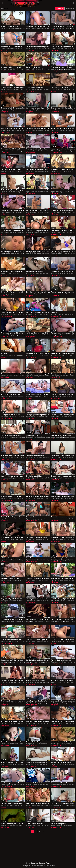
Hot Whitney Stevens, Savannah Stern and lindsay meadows (38, 333)
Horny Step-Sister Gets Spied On (37, 701)
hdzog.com (29, 30)
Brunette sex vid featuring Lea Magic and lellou (63, 169)
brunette (61, 28)
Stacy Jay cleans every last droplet (12, 476)
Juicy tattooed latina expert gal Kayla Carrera (13, 721)
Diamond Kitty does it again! (35, 456)
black (34, 212)
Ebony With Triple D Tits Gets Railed (62, 619)
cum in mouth (44, 560)
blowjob (8, 28)
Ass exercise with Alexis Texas (11, 394)
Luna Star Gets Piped (33, 435)
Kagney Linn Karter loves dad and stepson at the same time (13, 108)
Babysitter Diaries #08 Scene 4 (11, 497)
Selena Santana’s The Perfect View (62, 26)
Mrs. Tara (4, 353)
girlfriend (4, 376)
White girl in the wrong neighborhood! (13, 129)
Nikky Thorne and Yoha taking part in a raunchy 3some (38, 803)
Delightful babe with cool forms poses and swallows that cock (38, 251)
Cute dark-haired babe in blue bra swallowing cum (13, 742)
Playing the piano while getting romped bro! (38, 415)
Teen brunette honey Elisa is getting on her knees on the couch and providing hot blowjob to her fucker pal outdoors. (63, 578)
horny (5, 826)
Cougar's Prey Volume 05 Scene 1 (62, 231)
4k (52, 28)
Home (28, 863)
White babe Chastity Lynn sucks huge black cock (13, 517)
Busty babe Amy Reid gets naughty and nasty (13, 190)
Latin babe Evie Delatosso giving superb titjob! (63, 701)
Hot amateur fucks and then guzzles (38, 47)
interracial (49, 89)
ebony (28, 110)
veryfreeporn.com (6, 30)
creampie (47, 192)
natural (24, 314)
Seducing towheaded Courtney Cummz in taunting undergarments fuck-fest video (63, 394)
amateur (29, 49)
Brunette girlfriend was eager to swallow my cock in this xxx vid (13, 374)
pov (32, 110)
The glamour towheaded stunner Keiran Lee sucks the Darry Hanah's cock (13, 231)
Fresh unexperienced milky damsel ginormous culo (13, 210)
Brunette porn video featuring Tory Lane (38, 681)
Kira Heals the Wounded (59, 783)
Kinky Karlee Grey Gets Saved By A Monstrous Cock (63, 251)
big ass (34, 49)
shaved (23, 49)
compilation (15, 580)
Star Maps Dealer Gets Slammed (37, 783)
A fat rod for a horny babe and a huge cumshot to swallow (13, 824)
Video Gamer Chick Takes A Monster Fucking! (63, 721)
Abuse (48, 863)
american (4, 314)
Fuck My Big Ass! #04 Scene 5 (10, 415)
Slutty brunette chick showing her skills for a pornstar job (63, 108)
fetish (48, 396)
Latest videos (70, 9)
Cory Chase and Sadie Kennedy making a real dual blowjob (38, 292)
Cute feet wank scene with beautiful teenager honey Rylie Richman (13, 701)
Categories (34, 863)
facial (18, 28)
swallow (3, 49)
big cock (33, 28)
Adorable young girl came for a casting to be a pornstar (63, 292)
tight (56, 601)
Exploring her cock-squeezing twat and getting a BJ (38, 374)
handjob (47, 28)
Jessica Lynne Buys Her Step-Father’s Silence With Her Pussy (13, 456)
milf (38, 294)
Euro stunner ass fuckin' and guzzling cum (13, 660)
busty (53, 130)
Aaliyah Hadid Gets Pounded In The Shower (38, 210)
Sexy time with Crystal (33, 67)
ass (43, 49)
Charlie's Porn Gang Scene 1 (10, 26)
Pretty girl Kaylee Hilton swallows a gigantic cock (13, 803)
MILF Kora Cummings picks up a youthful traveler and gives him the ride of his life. (13, 558)
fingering (68, 28)
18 (52, 151)
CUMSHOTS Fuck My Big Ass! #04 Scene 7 (38, 231)
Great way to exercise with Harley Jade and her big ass (13, 640)
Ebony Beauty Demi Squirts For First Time (38, 353)
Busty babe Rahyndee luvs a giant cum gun (63, 415)
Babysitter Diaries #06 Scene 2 (11, 67)
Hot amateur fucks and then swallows (63, 681)
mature (24, 151)
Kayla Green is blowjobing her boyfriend (13, 537)
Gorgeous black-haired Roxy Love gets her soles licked (38, 394)
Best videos (59, 9)
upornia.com (55, 112)
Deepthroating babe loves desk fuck (63, 456)
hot (58, 580)
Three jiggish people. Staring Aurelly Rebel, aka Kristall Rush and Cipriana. (13, 681)
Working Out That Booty (34, 742)
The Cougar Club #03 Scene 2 (10, 149)
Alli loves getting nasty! (59, 824)
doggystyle (47, 314)
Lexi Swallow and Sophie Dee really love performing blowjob (63, 47)
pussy (43, 89)
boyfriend (4, 539)
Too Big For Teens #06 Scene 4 (11, 435)
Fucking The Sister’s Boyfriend (61, 660)
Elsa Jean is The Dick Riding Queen (62, 803)
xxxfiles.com (55, 30)
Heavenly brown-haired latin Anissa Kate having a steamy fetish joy (38, 599)
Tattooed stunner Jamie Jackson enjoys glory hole (13, 169)
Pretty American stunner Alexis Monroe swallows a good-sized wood (63, 210)
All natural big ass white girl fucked (12, 783)
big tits (28, 28)
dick (9, 437)
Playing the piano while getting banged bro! (13, 619)
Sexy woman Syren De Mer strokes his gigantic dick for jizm (13, 599)
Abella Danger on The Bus (34, 272)
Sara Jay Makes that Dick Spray (61, 435)
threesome (66, 49)
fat (2, 826)
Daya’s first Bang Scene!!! (59, 558)
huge (2, 519)
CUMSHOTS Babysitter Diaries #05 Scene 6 (13, 578)
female (8, 764)
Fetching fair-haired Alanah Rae (36, 149)
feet (2, 703)
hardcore (66, 110)
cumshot (46, 69)
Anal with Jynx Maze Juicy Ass (61, 762)
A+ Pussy (54, 312)
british (72, 49)
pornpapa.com (31, 153)
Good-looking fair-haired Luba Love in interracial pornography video (63, 272)
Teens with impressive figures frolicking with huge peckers (63, 517)
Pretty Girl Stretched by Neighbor (37, 762)
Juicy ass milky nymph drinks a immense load (13, 333)
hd (75, 49)
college (13, 28)
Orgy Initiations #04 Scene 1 (35, 476)
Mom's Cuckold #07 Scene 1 (35, 88)
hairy (22, 28)
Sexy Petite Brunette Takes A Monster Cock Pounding (38, 660)
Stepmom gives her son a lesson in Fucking (63, 476)
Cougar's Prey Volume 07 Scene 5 (12, 312)
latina (53, 376)
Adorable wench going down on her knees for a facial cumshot (13, 251)
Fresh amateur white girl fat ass (61, 67)
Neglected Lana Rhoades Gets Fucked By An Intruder (63, 353)
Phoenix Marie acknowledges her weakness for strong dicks (63, 497)
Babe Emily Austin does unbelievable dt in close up (63, 190)
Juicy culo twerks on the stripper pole (38, 619)
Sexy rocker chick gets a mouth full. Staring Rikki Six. (38, 26)
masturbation (16, 49)
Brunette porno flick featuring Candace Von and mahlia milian (63, 537)
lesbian (23, 89)
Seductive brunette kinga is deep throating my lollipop (38, 497)
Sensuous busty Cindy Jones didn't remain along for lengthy (63, 129)
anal (2, 69)
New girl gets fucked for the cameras (63, 149)
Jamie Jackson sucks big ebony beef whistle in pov (38, 108)
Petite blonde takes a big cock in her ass (63, 333)
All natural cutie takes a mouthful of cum (38, 721)
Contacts (42, 863)
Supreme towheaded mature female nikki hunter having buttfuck (13, 762)
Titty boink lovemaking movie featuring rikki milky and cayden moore (38, 190)
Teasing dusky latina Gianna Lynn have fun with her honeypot (63, 374)
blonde (3, 28)
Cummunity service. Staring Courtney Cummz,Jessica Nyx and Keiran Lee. (38, 129)
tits (37, 28)
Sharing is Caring (32, 517)
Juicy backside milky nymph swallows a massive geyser (38, 169)
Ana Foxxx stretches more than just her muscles (38, 312)
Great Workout (31, 558)
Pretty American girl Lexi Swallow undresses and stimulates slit (13, 47)
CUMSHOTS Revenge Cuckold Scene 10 (38, 578)
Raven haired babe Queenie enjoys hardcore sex (13, 272)
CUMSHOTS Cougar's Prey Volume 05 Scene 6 (38, 640)
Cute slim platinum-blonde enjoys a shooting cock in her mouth (13, 88)
